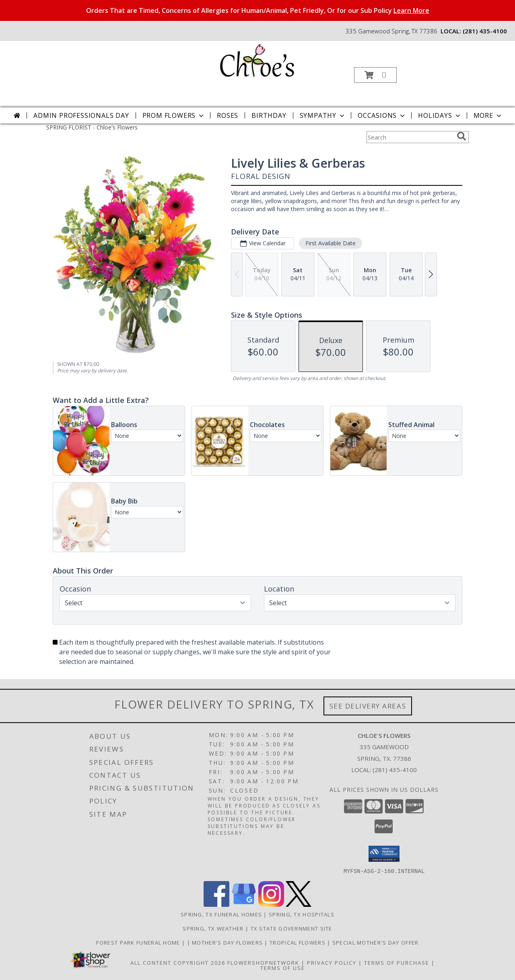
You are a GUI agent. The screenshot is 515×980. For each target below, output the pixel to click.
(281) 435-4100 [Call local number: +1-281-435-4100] (485, 31)
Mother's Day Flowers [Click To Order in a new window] (228, 942)
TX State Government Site (291, 928)
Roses (228, 115)
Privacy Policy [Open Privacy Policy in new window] (332, 962)
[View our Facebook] (216, 904)
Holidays (440, 115)
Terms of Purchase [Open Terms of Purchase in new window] (397, 962)
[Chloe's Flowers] (257, 60)
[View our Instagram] (271, 904)
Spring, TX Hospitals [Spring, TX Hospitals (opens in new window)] (302, 914)
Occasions (382, 115)
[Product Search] (410, 137)
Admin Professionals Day (81, 115)
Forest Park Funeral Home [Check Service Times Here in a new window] (139, 942)
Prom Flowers (174, 115)
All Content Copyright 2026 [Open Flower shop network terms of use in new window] (178, 962)
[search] (461, 136)
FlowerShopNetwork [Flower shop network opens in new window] (263, 962)
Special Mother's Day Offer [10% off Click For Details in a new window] (376, 942)
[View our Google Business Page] (244, 904)
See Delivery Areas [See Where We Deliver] (368, 706)
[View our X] (299, 904)
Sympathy (323, 115)
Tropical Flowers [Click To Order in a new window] (298, 942)
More (488, 115)
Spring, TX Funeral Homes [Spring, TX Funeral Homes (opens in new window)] (221, 914)
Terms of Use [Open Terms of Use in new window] (283, 968)
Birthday (269, 115)
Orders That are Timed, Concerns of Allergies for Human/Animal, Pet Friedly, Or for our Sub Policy (258, 10)
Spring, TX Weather (213, 928)
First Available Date (331, 243)
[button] (375, 75)
